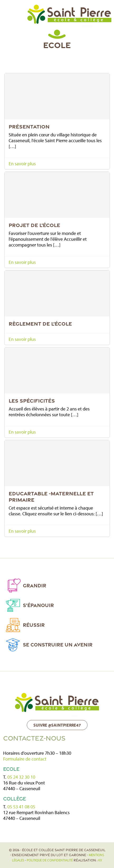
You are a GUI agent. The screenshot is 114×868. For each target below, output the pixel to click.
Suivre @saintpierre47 (57, 725)
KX (100, 860)
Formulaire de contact (25, 759)
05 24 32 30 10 (21, 777)
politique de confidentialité (50, 860)
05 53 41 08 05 (21, 807)
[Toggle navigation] (9, 12)
